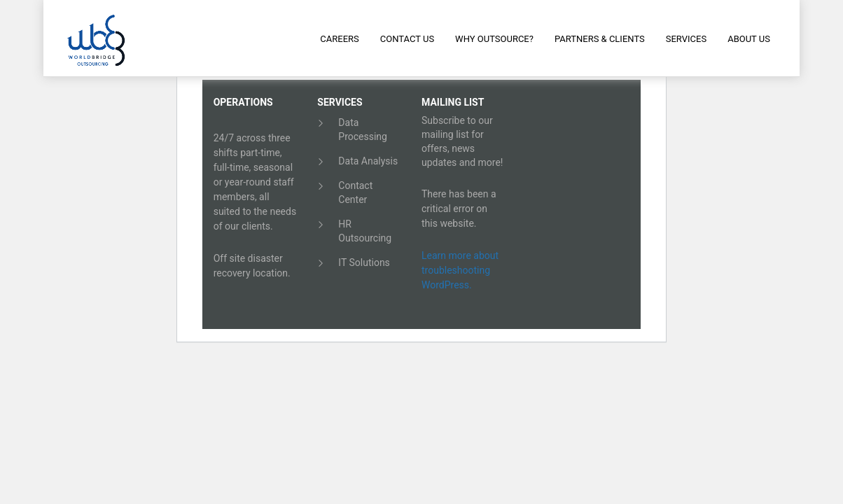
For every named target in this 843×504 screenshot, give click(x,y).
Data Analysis (368, 161)
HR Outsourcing (365, 231)
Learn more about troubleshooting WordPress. (460, 270)
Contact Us (407, 39)
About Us (749, 39)
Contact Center (355, 192)
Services (686, 39)
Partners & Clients (600, 39)
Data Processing (363, 129)
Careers (339, 39)
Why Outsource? (494, 39)
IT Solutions (364, 262)
